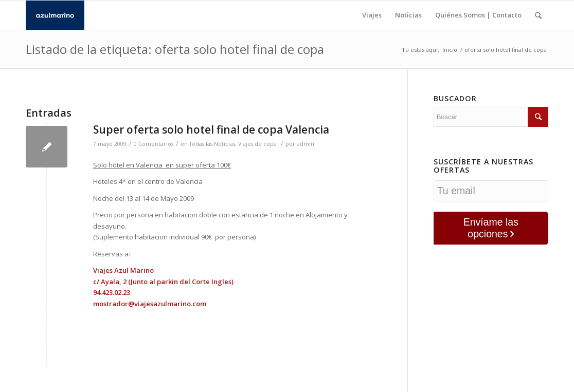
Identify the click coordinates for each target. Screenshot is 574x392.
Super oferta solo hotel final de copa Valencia (211, 129)
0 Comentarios (154, 144)
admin (306, 144)
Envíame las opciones (491, 228)
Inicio (450, 50)
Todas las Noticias (212, 144)
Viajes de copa (257, 144)
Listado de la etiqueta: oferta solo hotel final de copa (175, 49)
